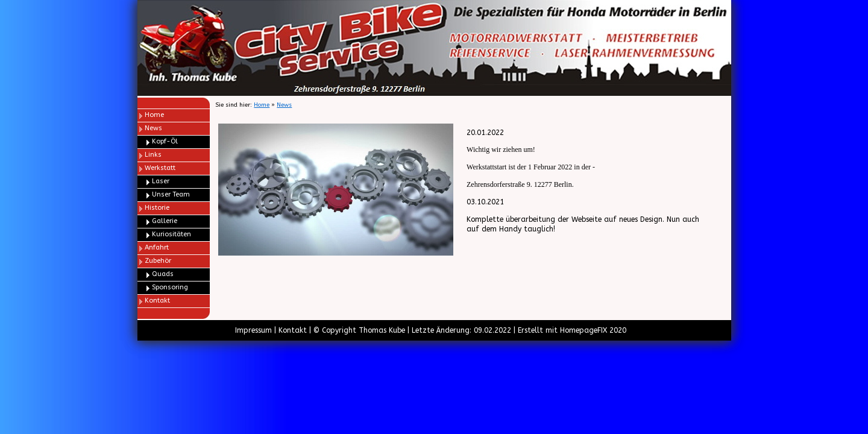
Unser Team (171, 194)
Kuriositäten (171, 234)
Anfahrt (157, 247)
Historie (157, 208)
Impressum (253, 330)
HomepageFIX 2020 (593, 330)
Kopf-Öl (165, 141)
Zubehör (158, 261)
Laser (161, 181)
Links (153, 155)
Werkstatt (160, 168)
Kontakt (157, 300)
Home (154, 115)
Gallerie (165, 221)
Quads (163, 274)
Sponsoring (170, 287)
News (153, 128)
